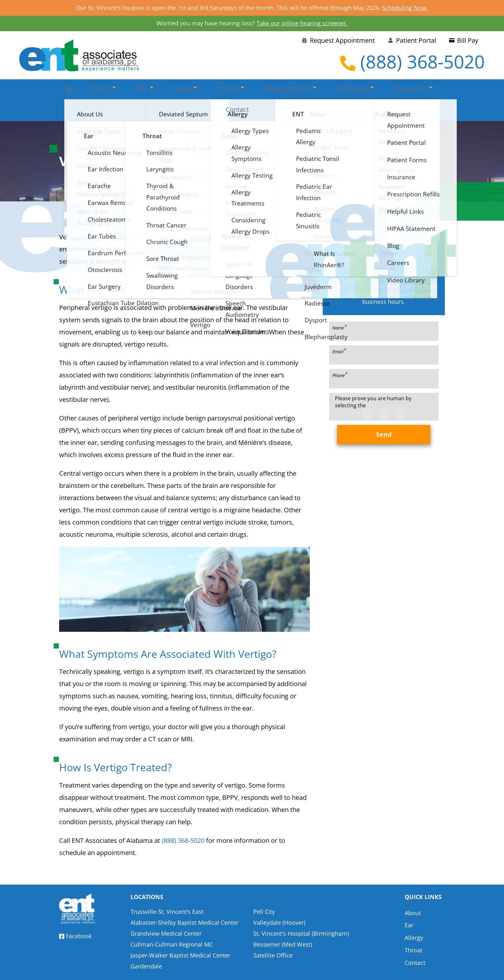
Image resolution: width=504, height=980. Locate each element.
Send (384, 415)
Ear (132, 90)
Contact (402, 90)
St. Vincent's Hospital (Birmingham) (301, 913)
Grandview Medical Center (166, 913)
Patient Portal (412, 40)
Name (340, 307)
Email (339, 331)
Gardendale (146, 946)
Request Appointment (338, 40)
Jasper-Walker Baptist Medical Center (180, 935)
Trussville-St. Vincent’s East (167, 891)
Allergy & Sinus (251, 90)
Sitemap (434, 969)
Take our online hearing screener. (302, 23)
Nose (164, 90)
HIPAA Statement (288, 969)
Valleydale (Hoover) (279, 902)
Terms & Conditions (389, 969)
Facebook (75, 916)
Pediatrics (307, 90)
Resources (356, 90)
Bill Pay (464, 40)
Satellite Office (273, 935)
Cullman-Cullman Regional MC (172, 924)
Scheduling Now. (405, 8)
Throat (200, 90)
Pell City (264, 891)
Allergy (414, 913)
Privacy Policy (336, 969)
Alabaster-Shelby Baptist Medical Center (184, 902)
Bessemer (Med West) (283, 924)
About (100, 90)
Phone (340, 355)
